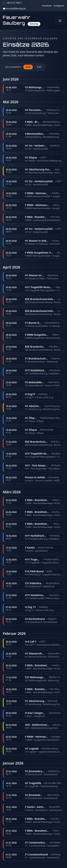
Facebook (47, 6)
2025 (39, 67)
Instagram (59, 6)
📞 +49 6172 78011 (12, 3)
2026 (28, 67)
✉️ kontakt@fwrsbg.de (14, 9)
